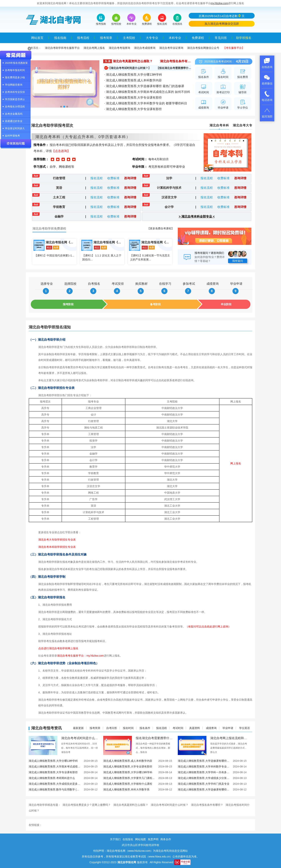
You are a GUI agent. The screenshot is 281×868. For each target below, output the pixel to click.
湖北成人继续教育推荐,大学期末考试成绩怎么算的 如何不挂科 (55, 767)
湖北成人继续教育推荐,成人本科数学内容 (128, 761)
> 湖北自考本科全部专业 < (197, 216)
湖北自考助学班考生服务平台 (62, 48)
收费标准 (113, 178)
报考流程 (83, 38)
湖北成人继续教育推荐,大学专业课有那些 (128, 767)
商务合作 (166, 839)
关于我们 (115, 839)
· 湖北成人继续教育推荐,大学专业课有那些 (133, 98)
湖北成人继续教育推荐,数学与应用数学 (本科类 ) (55, 789)
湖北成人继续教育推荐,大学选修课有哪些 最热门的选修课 (204, 761)
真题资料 (195, 728)
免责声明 (153, 839)
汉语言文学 (169, 197)
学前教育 (59, 207)
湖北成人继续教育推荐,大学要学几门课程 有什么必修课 (129, 778)
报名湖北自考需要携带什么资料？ (159, 738)
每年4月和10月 (159, 159)
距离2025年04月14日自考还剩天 (222, 16)
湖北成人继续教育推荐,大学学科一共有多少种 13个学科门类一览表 (204, 772)
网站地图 (140, 839)
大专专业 (152, 38)
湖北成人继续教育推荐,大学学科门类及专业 (204, 784)
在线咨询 (267, 63)
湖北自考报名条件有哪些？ (178, 61)
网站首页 (37, 38)
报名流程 (97, 178)
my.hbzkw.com (220, 3)
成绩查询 (211, 728)
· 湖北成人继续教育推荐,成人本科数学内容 (133, 80)
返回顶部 (267, 113)
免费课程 (198, 38)
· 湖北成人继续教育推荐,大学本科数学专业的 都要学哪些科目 (146, 103)
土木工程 (59, 197)
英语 (59, 188)
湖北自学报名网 (127, 862)
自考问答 (112, 728)
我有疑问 (238, 261)
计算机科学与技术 (169, 188)
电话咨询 (267, 96)
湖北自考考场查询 (119, 48)
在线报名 (128, 839)
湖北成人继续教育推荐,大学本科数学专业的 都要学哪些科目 (204, 767)
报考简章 (106, 38)
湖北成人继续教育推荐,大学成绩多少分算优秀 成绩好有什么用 (204, 778)
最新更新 (78, 728)
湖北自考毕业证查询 (171, 48)
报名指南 (60, 38)
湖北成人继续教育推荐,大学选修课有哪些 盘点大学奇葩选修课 (204, 789)
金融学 (59, 216)
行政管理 (59, 178)
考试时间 (178, 728)
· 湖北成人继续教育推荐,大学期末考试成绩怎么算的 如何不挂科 (147, 92)
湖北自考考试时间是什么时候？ (83, 738)
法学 (169, 178)
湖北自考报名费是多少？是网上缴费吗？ (87, 805)
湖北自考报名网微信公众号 (203, 48)
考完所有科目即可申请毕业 (167, 167)
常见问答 (221, 38)
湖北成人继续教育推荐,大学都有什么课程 (128, 784)
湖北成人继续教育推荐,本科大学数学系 (126, 789)
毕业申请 (228, 728)
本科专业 (175, 38)
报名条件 (145, 728)
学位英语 (244, 728)
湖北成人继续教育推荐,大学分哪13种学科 (53, 761)
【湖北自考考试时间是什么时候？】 (129, 68)
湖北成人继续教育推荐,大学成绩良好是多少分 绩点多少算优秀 (55, 784)
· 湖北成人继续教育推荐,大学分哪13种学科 (133, 75)
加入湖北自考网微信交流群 (222, 24)
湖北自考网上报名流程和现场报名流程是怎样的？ (244, 738)
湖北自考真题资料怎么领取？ (133, 61)
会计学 (169, 207)
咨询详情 (130, 178)
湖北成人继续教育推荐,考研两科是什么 (52, 778)
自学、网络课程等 (62, 167)
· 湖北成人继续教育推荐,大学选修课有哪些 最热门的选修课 (144, 86)
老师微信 (267, 80)
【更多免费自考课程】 (161, 228)
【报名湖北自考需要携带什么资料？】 (179, 68)
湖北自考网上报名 (94, 48)
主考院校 (129, 38)
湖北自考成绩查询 (145, 48)
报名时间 (128, 728)
